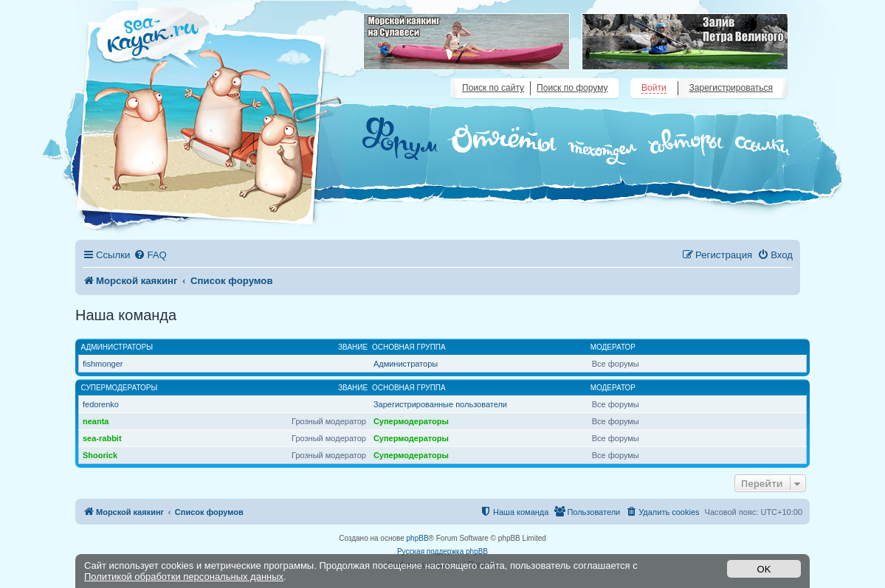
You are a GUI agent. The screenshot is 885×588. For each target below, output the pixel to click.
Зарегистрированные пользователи (440, 404)
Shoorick (100, 455)
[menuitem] (150, 255)
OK (764, 569)
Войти (654, 88)
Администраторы (117, 347)
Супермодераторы (120, 388)
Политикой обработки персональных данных (184, 577)
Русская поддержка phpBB (442, 551)
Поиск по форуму (572, 88)
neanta (96, 421)
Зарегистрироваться (731, 88)
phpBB (418, 538)
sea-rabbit (102, 438)
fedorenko (101, 404)
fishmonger (103, 364)
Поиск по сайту (493, 88)
